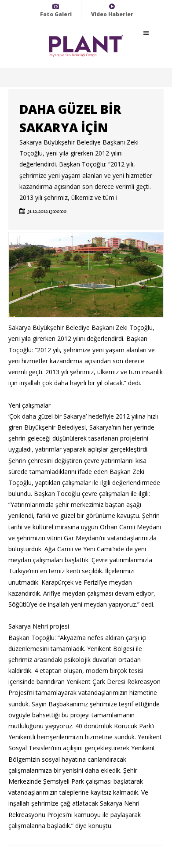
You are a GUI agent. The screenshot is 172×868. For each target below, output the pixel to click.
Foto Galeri (56, 10)
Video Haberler (112, 10)
